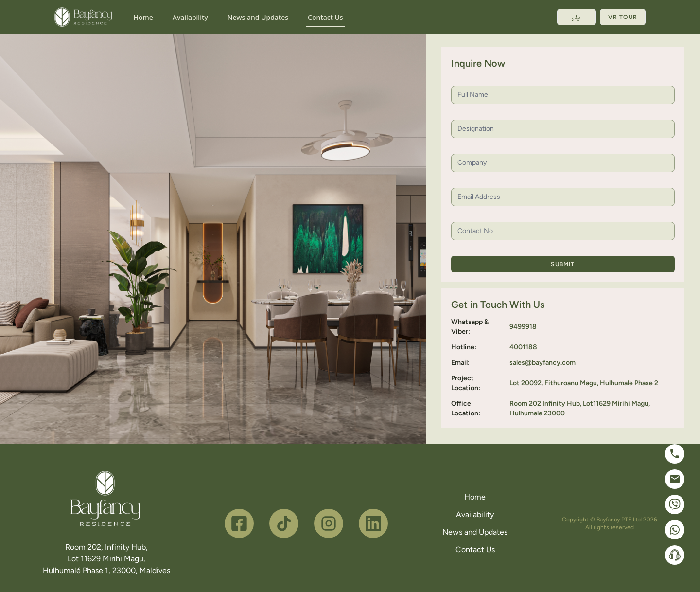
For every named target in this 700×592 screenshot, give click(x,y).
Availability (190, 17)
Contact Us (325, 17)
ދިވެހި (577, 17)
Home (143, 17)
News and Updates (258, 17)
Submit (563, 264)
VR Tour (623, 17)
